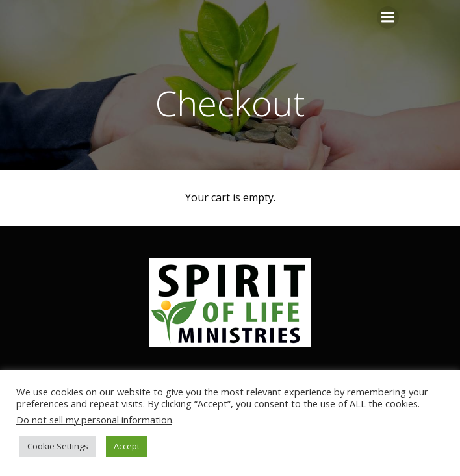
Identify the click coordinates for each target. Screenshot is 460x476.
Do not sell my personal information (94, 420)
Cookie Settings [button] (58, 446)
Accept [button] (127, 446)
